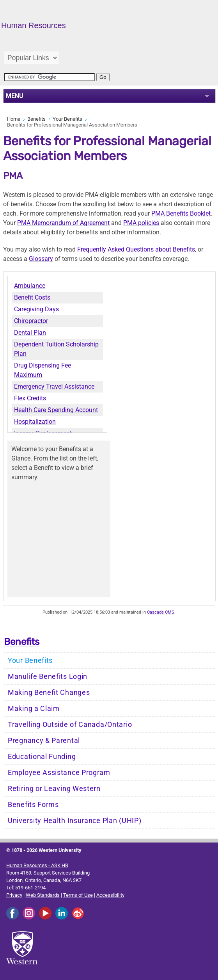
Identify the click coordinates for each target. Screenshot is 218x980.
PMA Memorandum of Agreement (63, 223)
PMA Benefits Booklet (181, 213)
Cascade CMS (161, 612)
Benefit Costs (32, 297)
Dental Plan (30, 333)
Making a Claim (34, 709)
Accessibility (110, 895)
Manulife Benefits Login (48, 677)
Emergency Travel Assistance (54, 386)
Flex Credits (30, 398)
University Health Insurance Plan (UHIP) (74, 821)
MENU (15, 96)
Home (14, 119)
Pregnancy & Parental (44, 741)
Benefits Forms (33, 805)
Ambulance (30, 286)
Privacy (14, 895)
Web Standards (43, 895)
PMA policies (141, 223)
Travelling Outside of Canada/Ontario (70, 725)
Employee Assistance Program (59, 773)
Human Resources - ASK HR (37, 865)
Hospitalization (35, 422)
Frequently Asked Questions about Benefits (136, 249)
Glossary (41, 259)
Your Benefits (67, 119)
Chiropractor (31, 321)
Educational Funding (42, 757)
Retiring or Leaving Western (54, 789)
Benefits (36, 119)
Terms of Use (78, 895)
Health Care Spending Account (56, 410)
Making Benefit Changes (49, 693)
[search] (49, 77)
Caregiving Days (36, 309)
